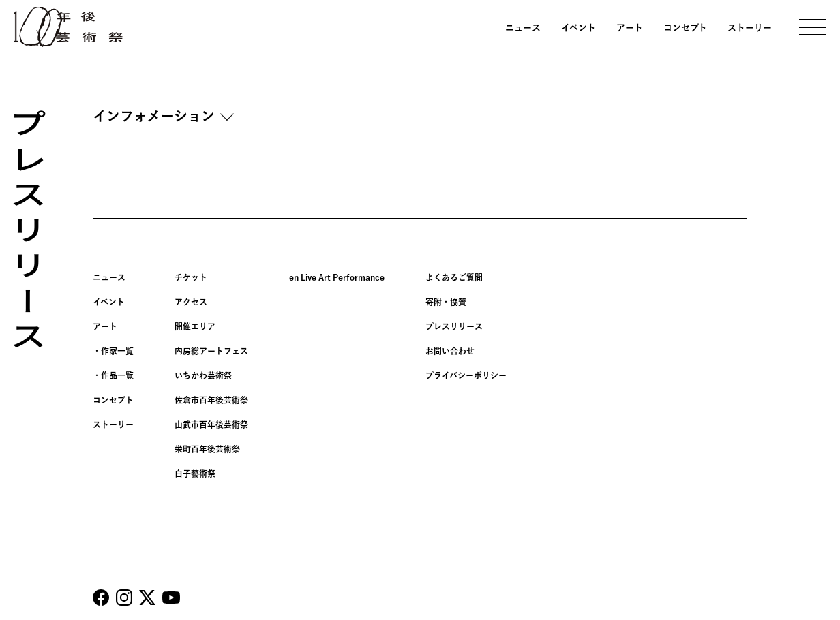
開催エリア (195, 326)
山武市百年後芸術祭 (211, 424)
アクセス (191, 302)
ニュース (523, 28)
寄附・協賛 (446, 302)
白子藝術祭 (195, 474)
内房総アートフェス (211, 351)
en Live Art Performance (337, 277)
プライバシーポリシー (466, 375)
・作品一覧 (113, 375)
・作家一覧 (113, 351)
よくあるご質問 (454, 277)
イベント (579, 28)
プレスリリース (454, 326)
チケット (191, 277)
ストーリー (750, 28)
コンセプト (685, 28)
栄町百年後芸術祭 (207, 449)
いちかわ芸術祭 (203, 375)
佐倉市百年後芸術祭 (211, 400)
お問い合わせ (450, 351)
